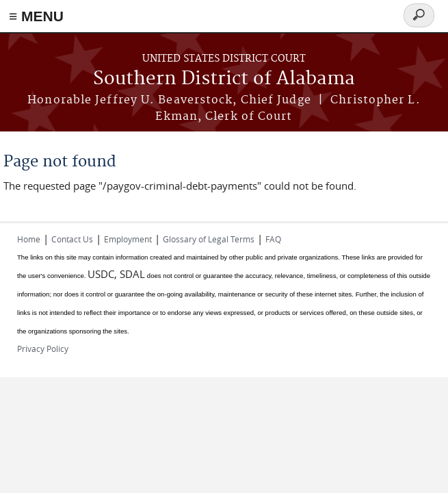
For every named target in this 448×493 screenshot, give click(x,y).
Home (29, 239)
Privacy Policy (43, 349)
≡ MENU (36, 16)
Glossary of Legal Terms (209, 239)
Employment (128, 239)
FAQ (273, 239)
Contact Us (72, 239)
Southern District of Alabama (224, 79)
